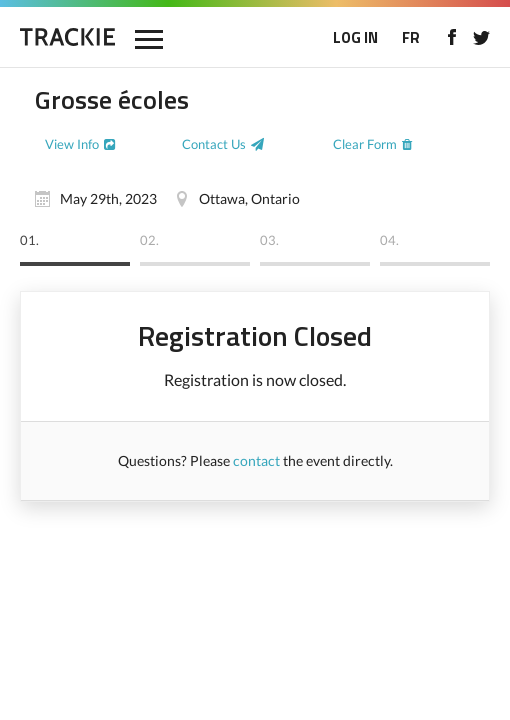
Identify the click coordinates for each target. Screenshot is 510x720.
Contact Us (214, 144)
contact (256, 460)
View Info (72, 144)
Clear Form (365, 144)
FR (411, 37)
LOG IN (355, 37)
